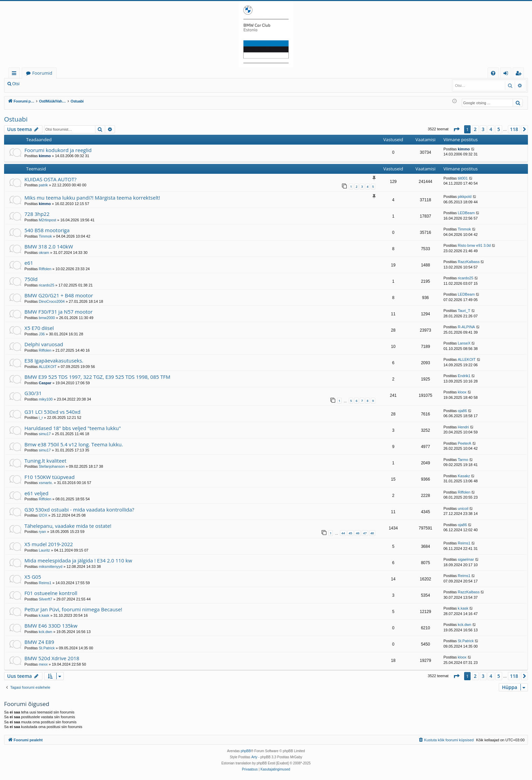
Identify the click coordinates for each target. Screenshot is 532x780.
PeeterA (464, 443)
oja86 (462, 411)
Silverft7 (45, 599)
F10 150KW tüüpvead (50, 477)
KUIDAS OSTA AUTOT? (50, 179)
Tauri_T (464, 311)
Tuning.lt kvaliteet (45, 461)
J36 (42, 334)
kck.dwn (45, 632)
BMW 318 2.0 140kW (49, 246)
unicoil (463, 508)
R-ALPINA (466, 327)
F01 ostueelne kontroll (51, 593)
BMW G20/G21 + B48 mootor (59, 295)
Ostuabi (16, 119)
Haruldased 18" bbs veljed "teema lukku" (73, 428)
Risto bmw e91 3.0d (474, 245)
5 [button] (499, 129)
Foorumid (42, 73)
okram (44, 253)
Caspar (45, 383)
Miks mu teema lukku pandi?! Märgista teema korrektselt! (92, 198)
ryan (42, 532)
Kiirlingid (15, 74)
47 (365, 533)
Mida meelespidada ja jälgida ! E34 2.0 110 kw (78, 560)
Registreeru (68, 84)
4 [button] (491, 129)
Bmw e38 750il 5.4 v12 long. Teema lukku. (74, 444)
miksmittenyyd (51, 567)
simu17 (45, 434)
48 (372, 533)
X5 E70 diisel (39, 328)
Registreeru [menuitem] (520, 74)
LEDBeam (466, 213)
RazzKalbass (469, 262)
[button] (456, 129)
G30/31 (33, 393)
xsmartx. (46, 483)
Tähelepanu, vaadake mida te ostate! (68, 526)
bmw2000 (47, 318)
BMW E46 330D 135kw (51, 626)
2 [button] (475, 129)
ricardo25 (46, 285)
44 (343, 533)
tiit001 (463, 178)
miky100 (46, 399)
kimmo (45, 156)
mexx (43, 664)
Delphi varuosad (44, 344)
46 (358, 533)
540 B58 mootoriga (47, 230)
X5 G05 (33, 577)
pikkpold (464, 197)
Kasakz (464, 476)
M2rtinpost (47, 220)
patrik (43, 185)
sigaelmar (466, 559)
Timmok (45, 236)
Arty (254, 757)
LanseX (464, 343)
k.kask (44, 615)
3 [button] (483, 129)
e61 (29, 263)
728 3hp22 (37, 214)
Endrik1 (464, 376)
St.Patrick (47, 648)
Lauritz (44, 550)
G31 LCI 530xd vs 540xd (52, 412)
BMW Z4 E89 (39, 642)
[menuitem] (493, 73)
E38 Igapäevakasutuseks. (54, 360)
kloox (462, 392)
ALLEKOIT (48, 367)
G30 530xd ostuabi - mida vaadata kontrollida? (79, 509)
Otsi (16, 84)
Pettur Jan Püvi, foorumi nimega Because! (73, 609)
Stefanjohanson (52, 466)
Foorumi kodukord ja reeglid (58, 150)
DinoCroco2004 (52, 301)
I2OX (43, 515)
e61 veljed (36, 493)
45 (350, 533)
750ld (31, 279)
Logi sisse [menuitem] (507, 74)
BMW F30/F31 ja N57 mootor (59, 312)
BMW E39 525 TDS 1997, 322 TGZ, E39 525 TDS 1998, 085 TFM (97, 377)
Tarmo (463, 460)
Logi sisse (39, 84)
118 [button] (514, 129)
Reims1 (464, 543)
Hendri (463, 427)
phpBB (246, 751)
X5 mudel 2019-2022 (49, 544)
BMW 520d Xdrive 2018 (52, 658)
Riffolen (45, 269)
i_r (41, 417)
